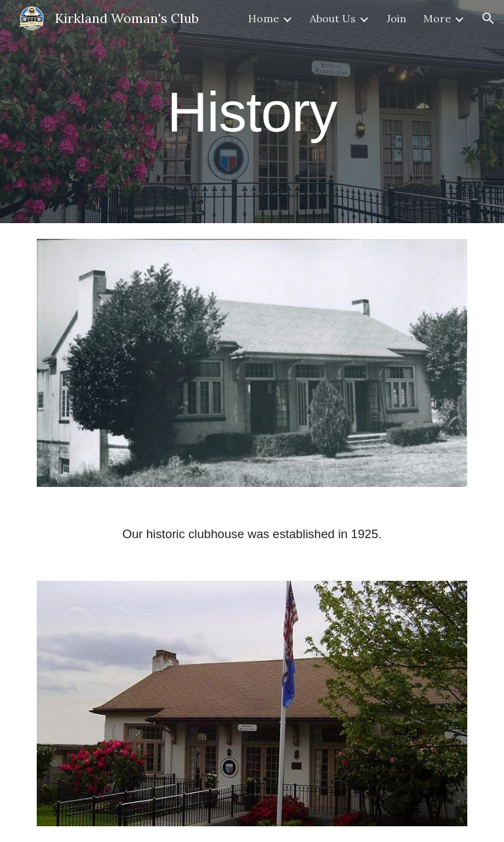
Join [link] (396, 18)
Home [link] (263, 18)
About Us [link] (333, 18)
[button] (488, 18)
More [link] (437, 18)
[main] (252, 111)
